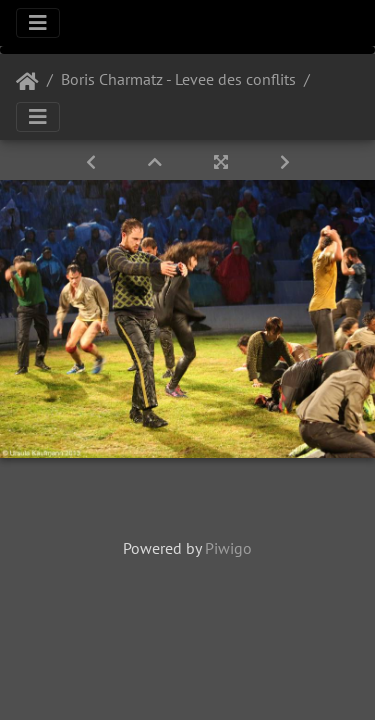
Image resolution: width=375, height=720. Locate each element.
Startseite (27, 82)
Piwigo (228, 548)
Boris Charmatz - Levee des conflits (178, 79)
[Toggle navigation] (38, 23)
